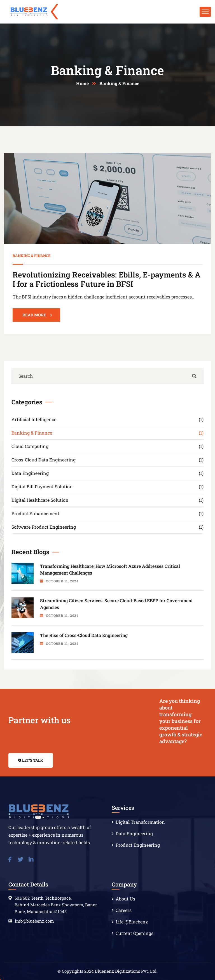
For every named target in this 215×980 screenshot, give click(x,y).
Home (82, 83)
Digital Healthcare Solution (107, 500)
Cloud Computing (107, 446)
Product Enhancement (107, 513)
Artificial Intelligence (107, 419)
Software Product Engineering (107, 527)
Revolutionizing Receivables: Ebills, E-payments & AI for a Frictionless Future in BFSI (107, 279)
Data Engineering (107, 473)
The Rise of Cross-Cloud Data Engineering (84, 635)
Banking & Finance (31, 256)
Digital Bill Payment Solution (107, 487)
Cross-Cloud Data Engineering (107, 460)
